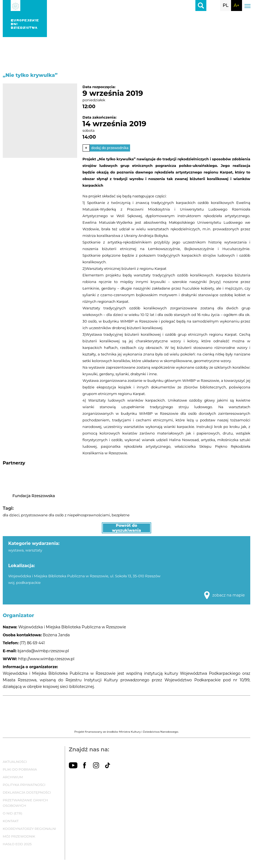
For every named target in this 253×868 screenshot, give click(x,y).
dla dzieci (11, 515)
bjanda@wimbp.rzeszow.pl (43, 651)
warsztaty (34, 550)
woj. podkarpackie (24, 583)
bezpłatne (121, 515)
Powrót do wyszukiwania (126, 528)
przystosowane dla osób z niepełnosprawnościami (66, 515)
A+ (237, 5)
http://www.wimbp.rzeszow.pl (46, 659)
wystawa (16, 550)
